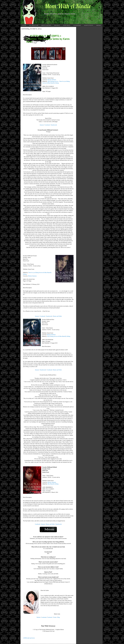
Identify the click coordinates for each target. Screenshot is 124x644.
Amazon (42, 125)
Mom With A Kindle (68, 6)
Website (38, 617)
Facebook (50, 617)
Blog (59, 617)
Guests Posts (89, 25)
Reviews (57, 25)
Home (24, 25)
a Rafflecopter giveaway (29, 638)
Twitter (55, 617)
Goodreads (47, 125)
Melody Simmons (52, 80)
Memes (99, 25)
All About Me (34, 25)
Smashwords (54, 125)
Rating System (46, 25)
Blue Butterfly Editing (53, 484)
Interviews (67, 25)
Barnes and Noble (57, 316)
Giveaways (77, 25)
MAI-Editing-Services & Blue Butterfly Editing (59, 336)
